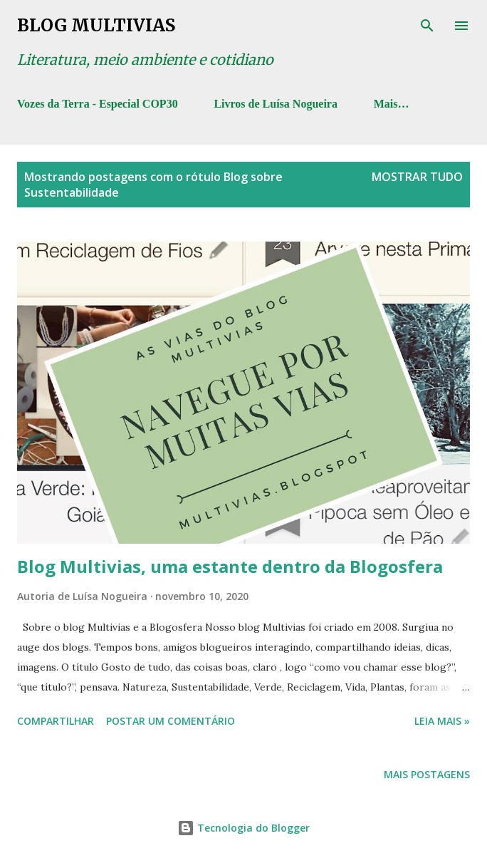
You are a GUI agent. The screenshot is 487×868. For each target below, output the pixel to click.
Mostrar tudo (417, 177)
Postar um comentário (171, 721)
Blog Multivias (96, 25)
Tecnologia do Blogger (243, 828)
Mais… (392, 104)
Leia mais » (442, 721)
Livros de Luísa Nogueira (276, 104)
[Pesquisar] (427, 26)
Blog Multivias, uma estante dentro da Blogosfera (230, 566)
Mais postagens (427, 774)
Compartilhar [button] (56, 721)
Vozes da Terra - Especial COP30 (98, 104)
